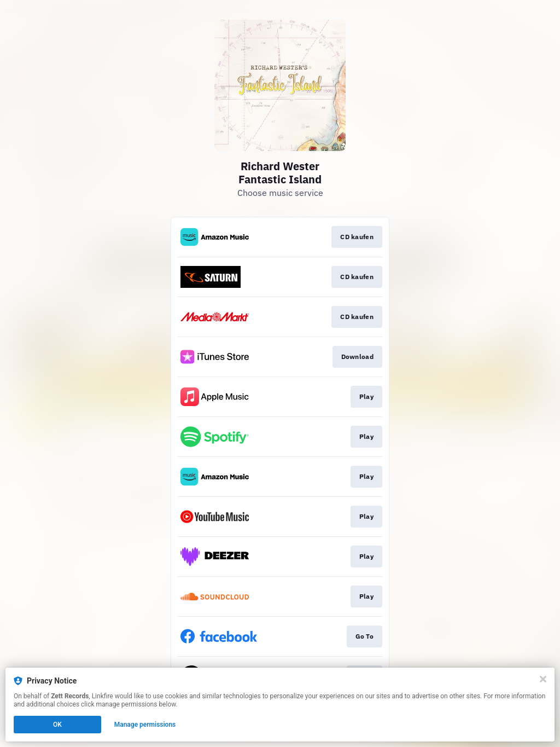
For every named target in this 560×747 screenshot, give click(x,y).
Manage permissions (145, 725)
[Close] (543, 679)
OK (57, 725)
